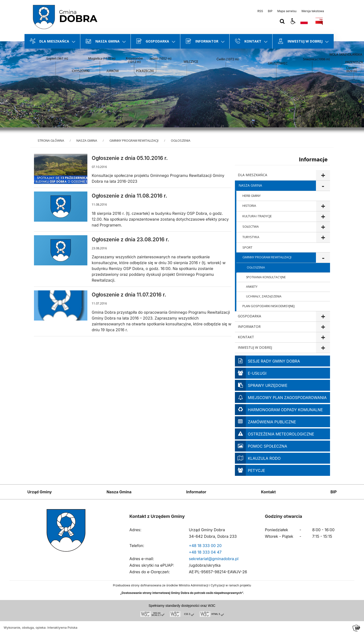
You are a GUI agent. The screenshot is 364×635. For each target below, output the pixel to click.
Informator (196, 492)
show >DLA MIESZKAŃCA (323, 175)
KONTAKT (246, 337)
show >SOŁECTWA (323, 227)
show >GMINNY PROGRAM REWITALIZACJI (323, 258)
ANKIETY (252, 287)
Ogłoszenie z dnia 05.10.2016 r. (130, 158)
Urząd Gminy (40, 492)
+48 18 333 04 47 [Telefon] (205, 552)
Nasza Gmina (119, 492)
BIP (270, 11)
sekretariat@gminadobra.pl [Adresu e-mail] (214, 559)
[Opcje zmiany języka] (304, 21)
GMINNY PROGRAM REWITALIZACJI (267, 257)
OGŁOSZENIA (256, 267)
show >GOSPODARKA (323, 317)
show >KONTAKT (323, 337)
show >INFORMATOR (323, 327)
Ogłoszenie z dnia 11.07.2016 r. (129, 295)
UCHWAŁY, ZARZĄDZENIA (264, 296)
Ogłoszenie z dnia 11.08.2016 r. (129, 196)
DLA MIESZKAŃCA (252, 175)
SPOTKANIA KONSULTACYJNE (266, 277)
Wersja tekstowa (313, 11)
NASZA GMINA (250, 185)
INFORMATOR (249, 326)
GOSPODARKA (249, 316)
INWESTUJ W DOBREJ (255, 347)
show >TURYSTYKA (323, 238)
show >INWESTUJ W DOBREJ (323, 348)
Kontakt (268, 492)
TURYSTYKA (251, 237)
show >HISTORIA (323, 206)
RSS (260, 11)
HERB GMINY (252, 196)
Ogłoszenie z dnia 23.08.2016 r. (130, 239)
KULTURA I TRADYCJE (257, 216)
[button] (293, 21)
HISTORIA (249, 206)
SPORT (247, 247)
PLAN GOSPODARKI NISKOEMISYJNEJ (269, 306)
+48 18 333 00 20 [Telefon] (205, 546)
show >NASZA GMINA (323, 186)
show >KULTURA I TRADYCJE (323, 217)
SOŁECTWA (251, 226)
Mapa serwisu (287, 11)
